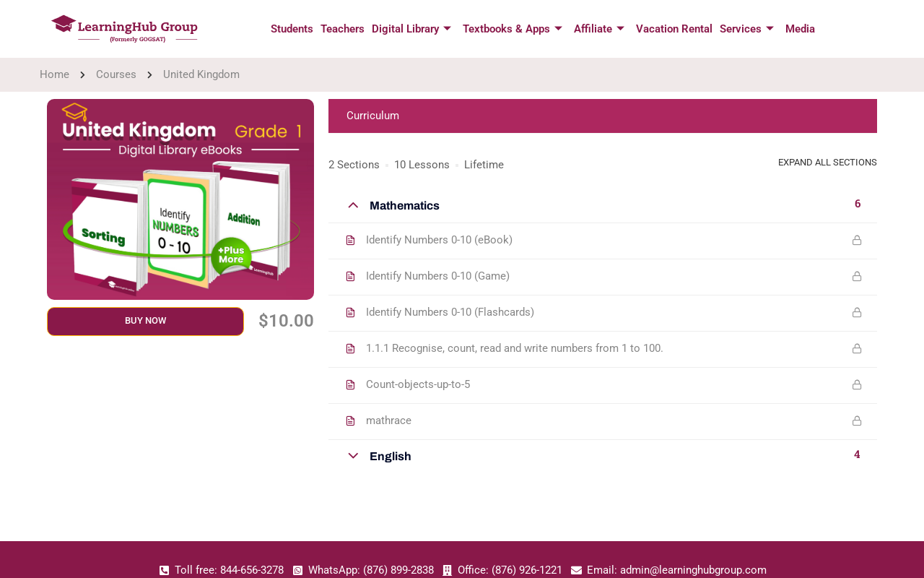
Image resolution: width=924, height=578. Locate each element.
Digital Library (411, 29)
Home (55, 74)
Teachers (343, 29)
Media (800, 29)
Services (747, 29)
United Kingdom (201, 74)
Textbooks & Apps (513, 29)
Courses (116, 74)
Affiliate (599, 29)
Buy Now (145, 320)
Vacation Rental (674, 29)
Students (292, 29)
